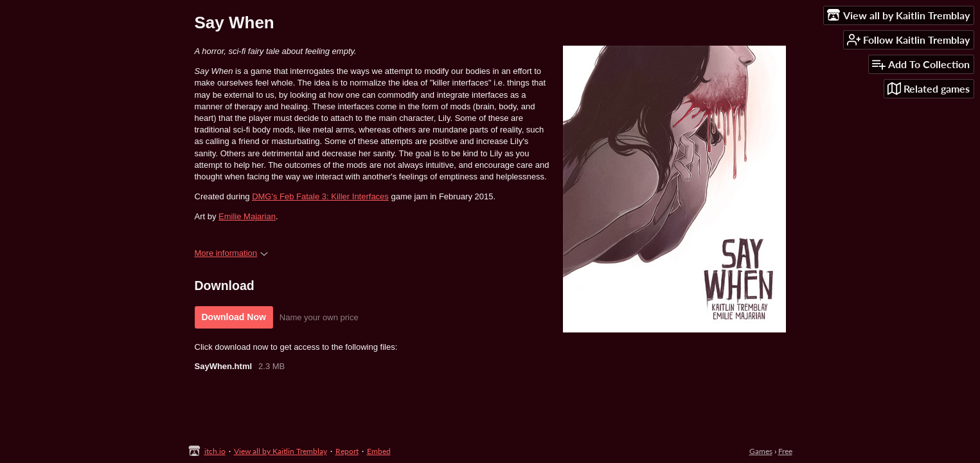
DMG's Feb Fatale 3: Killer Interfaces (320, 196)
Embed (379, 451)
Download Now (234, 317)
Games (761, 451)
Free (785, 451)
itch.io (215, 451)
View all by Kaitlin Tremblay (281, 451)
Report (347, 451)
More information (232, 253)
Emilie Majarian (247, 216)
